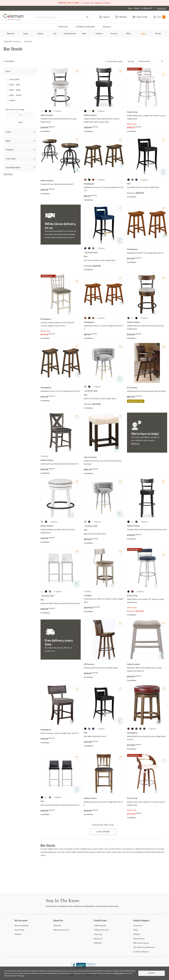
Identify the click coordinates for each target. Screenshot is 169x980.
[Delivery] (137, 934)
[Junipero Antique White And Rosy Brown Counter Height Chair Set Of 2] (61, 319)
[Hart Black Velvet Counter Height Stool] (147, 184)
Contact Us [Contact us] (161, 8)
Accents (114, 34)
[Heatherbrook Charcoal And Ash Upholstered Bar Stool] (104, 457)
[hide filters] (10, 61)
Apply (21, 122)
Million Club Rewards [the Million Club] (85, 27)
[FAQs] (136, 930)
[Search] (62, 17)
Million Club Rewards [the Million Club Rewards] (144, 947)
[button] (104, 17)
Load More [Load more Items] (103, 832)
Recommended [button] (144, 61)
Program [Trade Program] (100, 925)
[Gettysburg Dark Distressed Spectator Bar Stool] (147, 388)
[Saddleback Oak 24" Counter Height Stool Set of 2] (104, 322)
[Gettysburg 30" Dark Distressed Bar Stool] (104, 664)
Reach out (135, 443)
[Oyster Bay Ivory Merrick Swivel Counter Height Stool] (104, 595)
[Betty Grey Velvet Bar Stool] (104, 530)
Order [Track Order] (19, 930)
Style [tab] (8, 141)
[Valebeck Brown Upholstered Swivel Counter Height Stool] (147, 322)
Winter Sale (132, 124)
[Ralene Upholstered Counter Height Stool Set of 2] (104, 798)
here (23, 976)
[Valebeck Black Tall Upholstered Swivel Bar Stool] (147, 526)
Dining (40, 34)
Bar (55, 34)
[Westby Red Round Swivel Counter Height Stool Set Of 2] (147, 733)
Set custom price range (15, 109)
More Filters (8, 174)
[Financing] (98, 934)
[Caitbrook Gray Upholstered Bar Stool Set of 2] (61, 460)
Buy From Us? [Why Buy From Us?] (61, 930)
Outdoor (99, 34)
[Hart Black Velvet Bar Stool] (104, 733)
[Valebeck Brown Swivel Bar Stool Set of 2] (61, 181)
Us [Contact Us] (138, 925)
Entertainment (70, 34)
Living (26, 34)
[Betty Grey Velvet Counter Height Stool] (104, 395)
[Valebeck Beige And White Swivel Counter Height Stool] (61, 526)
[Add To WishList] (77, 71)
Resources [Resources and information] (107, 27)
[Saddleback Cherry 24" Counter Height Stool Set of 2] (104, 184)
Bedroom (11, 34)
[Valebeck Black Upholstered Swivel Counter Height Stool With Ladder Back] (104, 115)
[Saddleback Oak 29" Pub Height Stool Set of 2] (147, 249)
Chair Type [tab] (11, 158)
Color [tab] (8, 132)
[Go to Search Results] (87, 17)
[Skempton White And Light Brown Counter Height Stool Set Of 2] (147, 664)
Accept (152, 973)
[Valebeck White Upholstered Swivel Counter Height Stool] (61, 115)
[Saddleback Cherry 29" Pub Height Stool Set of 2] (61, 388)
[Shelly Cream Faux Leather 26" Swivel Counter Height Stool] (147, 798)
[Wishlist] (18, 934)
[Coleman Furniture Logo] (13, 19)
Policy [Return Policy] (139, 939)
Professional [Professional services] (63, 27)
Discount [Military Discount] (101, 930)
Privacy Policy (119, 973)
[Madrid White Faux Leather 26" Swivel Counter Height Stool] (147, 112)
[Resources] (98, 939)
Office (128, 34)
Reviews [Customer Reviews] (141, 952)
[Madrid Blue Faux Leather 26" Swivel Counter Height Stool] (147, 596)
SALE (143, 34)
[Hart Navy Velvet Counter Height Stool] (104, 257)
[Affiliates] (98, 943)
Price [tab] (8, 71)
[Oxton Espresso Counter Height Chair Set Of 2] (61, 730)
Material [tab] (10, 150)
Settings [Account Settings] (21, 925)
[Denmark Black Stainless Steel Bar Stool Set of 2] (61, 801)
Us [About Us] (57, 925)
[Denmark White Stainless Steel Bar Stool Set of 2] (61, 600)
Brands (158, 34)
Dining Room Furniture (12, 41)
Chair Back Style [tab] (13, 167)
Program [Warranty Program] (141, 943)
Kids (84, 34)
